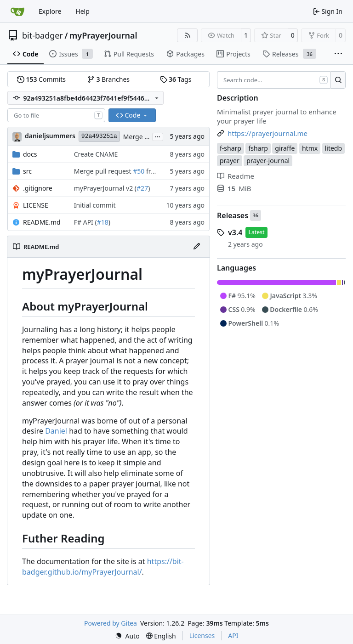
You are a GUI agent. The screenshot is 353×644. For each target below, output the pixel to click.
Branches (108, 79)
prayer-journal (268, 161)
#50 (139, 171)
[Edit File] (197, 247)
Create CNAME (96, 154)
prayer (230, 161)
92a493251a (99, 136)
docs (30, 154)
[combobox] (56, 115)
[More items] (338, 54)
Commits (41, 79)
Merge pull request (103, 171)
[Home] (17, 11)
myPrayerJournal (103, 35)
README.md (42, 222)
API (233, 636)
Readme (236, 176)
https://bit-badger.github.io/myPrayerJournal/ (103, 567)
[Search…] (338, 80)
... (158, 136)
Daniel (56, 431)
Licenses (202, 636)
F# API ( (85, 222)
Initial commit (95, 205)
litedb (333, 148)
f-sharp (231, 148)
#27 (142, 188)
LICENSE (36, 205)
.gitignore (38, 188)
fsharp (258, 148)
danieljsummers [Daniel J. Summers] (50, 136)
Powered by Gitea (111, 623)
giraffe (285, 148)
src (27, 171)
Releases (233, 215)
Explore (50, 11)
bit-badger (43, 35)
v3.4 (235, 232)
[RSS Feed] (188, 35)
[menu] (127, 636)
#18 (103, 222)
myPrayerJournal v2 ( (105, 188)
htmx (310, 148)
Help (83, 11)
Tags (176, 79)
